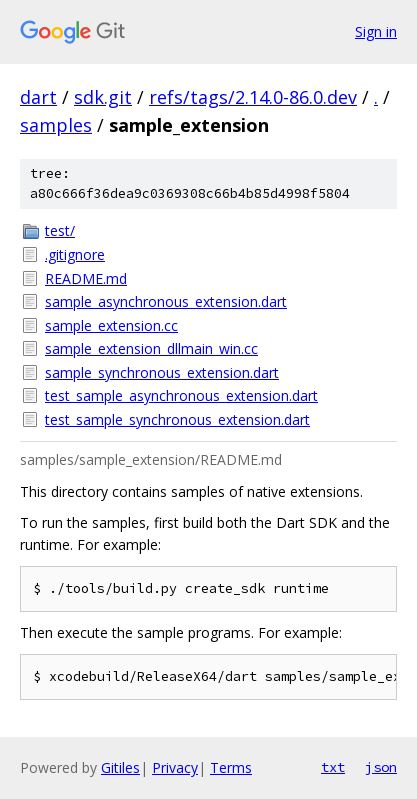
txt (333, 767)
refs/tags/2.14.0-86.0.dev (253, 97)
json (381, 767)
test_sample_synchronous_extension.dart (177, 419)
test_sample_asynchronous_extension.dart (181, 395)
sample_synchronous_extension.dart (162, 372)
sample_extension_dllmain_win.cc (151, 348)
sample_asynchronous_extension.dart (166, 301)
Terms (231, 767)
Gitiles (120, 767)
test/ (60, 230)
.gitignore (75, 254)
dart (38, 97)
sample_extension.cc (111, 325)
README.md (86, 278)
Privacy (175, 767)
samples (56, 125)
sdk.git (103, 97)
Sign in (376, 31)
